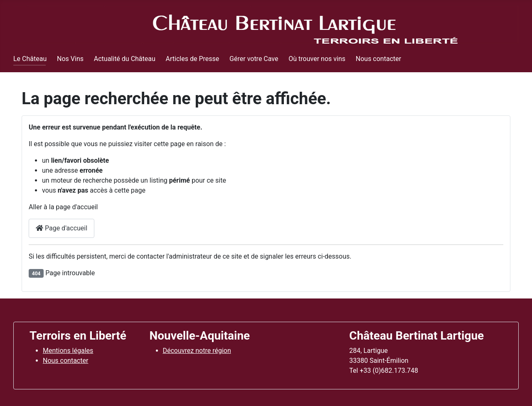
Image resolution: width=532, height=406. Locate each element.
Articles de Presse (193, 59)
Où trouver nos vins (317, 59)
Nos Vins (70, 59)
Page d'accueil (62, 228)
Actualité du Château (125, 59)
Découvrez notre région (197, 351)
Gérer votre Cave (254, 59)
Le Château (30, 59)
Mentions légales (68, 351)
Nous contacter (378, 59)
